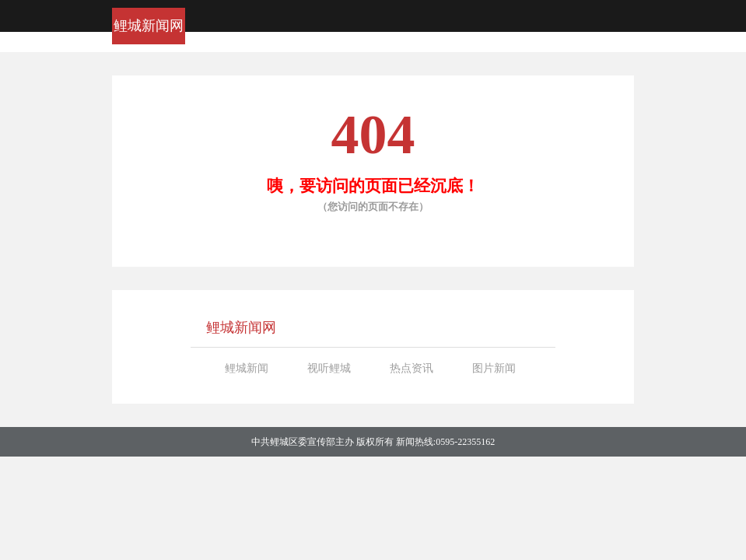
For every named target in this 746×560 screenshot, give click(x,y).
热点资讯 (412, 368)
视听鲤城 (329, 368)
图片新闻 (494, 368)
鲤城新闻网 (149, 26)
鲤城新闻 (247, 368)
